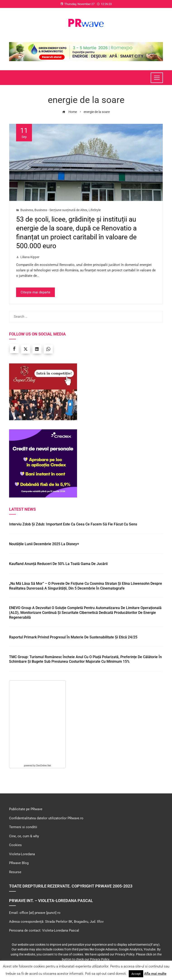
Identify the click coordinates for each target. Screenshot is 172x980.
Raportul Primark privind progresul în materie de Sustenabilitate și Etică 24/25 (73, 637)
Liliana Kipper (28, 257)
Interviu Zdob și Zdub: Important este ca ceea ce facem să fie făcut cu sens (73, 524)
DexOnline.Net (44, 766)
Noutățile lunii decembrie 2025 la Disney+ (44, 544)
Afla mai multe (155, 974)
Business (27, 210)
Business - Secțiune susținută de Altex (61, 210)
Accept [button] (136, 974)
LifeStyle (95, 210)
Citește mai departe (35, 292)
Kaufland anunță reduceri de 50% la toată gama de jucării (58, 564)
